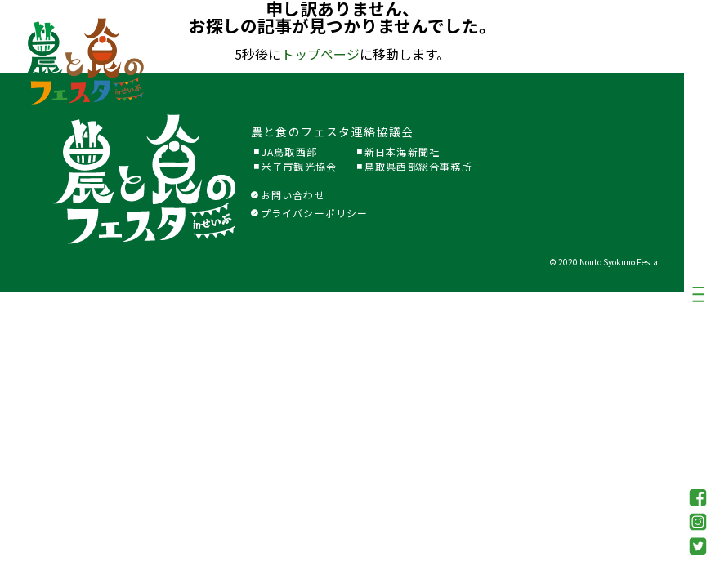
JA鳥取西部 (289, 151)
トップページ (320, 54)
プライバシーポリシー (310, 213)
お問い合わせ (288, 195)
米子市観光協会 (299, 166)
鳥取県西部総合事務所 (418, 166)
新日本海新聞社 (402, 151)
